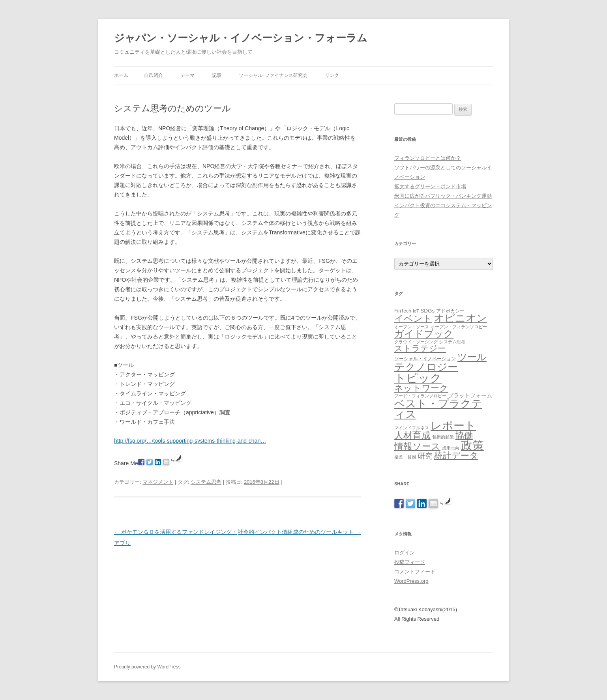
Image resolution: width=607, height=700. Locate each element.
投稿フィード (410, 562)
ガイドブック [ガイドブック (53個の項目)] (424, 334)
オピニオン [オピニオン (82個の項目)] (460, 318)
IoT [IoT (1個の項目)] (416, 311)
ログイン (405, 553)
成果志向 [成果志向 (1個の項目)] (451, 448)
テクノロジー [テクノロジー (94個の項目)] (426, 367)
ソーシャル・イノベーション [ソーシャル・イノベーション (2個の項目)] (425, 359)
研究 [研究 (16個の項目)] (425, 456)
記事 (217, 75)
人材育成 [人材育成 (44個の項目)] (412, 435)
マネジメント (158, 482)
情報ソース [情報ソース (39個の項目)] (417, 446)
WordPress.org (411, 581)
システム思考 (206, 482)
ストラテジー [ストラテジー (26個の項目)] (420, 348)
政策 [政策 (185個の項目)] (472, 445)
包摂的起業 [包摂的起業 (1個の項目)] (443, 437)
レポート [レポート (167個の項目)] (453, 425)
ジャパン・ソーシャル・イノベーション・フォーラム (241, 38)
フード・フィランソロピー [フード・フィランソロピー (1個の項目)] (420, 396)
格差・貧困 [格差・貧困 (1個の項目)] (405, 457)
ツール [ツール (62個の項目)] (472, 357)
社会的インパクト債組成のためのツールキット (299, 532)
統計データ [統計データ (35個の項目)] (456, 456)
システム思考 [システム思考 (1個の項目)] (452, 342)
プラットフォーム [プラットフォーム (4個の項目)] (470, 395)
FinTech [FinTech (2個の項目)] (403, 311)
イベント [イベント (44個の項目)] (413, 318)
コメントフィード (415, 572)
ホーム (121, 75)
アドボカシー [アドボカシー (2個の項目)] (450, 311)
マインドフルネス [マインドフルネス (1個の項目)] (412, 428)
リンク (332, 75)
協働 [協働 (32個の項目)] (464, 435)
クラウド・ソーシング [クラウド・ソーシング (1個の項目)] (416, 342)
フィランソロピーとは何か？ (428, 158)
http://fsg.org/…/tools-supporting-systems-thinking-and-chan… (190, 441)
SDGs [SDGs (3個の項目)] (427, 311)
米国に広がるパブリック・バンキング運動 (443, 196)
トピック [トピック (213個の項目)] (418, 378)
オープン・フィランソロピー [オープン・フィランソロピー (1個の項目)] (459, 327)
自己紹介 (154, 75)
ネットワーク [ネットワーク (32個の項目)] (421, 388)
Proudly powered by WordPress (147, 667)
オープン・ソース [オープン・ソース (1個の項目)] (412, 327)
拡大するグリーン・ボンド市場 (430, 186)
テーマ (187, 75)
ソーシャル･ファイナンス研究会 (273, 75)
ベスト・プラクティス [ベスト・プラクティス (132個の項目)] (438, 409)
